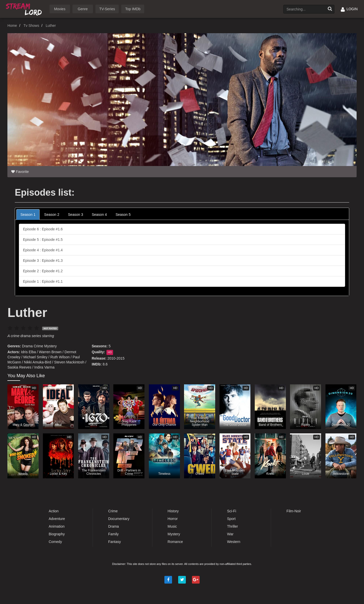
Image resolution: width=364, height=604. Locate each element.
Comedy (55, 542)
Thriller (232, 526)
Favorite (20, 172)
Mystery (50, 346)
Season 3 (75, 215)
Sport (231, 519)
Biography (57, 534)
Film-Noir (294, 511)
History (173, 511)
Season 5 (123, 215)
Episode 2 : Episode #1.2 (43, 271)
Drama (27, 346)
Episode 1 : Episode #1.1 (43, 281)
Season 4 (99, 215)
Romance (175, 542)
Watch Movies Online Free (25, 9)
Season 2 (52, 215)
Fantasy (115, 542)
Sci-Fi (232, 511)
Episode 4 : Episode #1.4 (43, 250)
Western (234, 542)
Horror (173, 519)
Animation (57, 526)
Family (113, 534)
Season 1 (28, 215)
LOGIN (349, 9)
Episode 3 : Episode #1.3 (43, 260)
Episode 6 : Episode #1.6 (43, 229)
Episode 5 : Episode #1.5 (43, 240)
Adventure (57, 519)
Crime (38, 346)
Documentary (119, 519)
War (230, 534)
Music (172, 526)
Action (54, 511)
